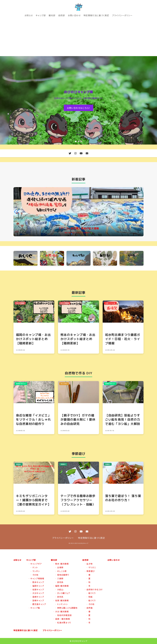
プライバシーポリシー (63, 538)
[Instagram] (75, 153)
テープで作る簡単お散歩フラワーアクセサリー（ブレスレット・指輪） (78, 500)
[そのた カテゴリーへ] (131, 258)
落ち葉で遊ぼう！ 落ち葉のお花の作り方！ (123, 498)
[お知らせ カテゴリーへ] (26, 258)
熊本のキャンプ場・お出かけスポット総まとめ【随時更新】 (78, 339)
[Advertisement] (78, 38)
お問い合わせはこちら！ (78, 108)
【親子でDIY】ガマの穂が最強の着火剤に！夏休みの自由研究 (78, 420)
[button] (76, 141)
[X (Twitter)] (70, 153)
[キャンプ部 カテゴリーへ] (78, 258)
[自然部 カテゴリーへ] (105, 258)
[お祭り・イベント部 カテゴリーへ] (52, 258)
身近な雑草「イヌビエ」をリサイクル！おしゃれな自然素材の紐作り (33, 420)
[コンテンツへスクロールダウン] (78, 131)
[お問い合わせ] (87, 153)
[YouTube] (81, 153)
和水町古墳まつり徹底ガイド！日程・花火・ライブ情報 (123, 339)
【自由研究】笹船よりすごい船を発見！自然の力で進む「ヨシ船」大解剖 (123, 420)
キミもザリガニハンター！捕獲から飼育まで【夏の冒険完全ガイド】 (33, 500)
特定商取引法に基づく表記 (91, 538)
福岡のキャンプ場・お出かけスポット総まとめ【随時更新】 (33, 339)
